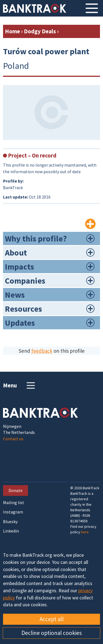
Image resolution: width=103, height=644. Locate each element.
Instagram (13, 512)
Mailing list (14, 503)
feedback (42, 351)
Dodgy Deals (40, 31)
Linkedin (11, 531)
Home (12, 31)
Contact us (13, 439)
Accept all (52, 619)
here (85, 532)
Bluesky (10, 522)
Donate (16, 490)
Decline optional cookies (52, 633)
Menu (20, 385)
